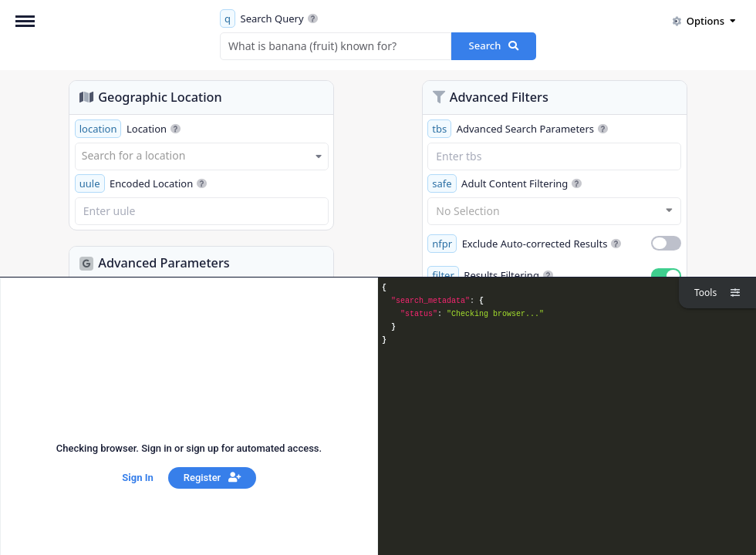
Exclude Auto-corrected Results (524, 244)
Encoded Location (141, 183)
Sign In (137, 478)
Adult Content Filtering (505, 183)
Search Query (269, 18)
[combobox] (202, 156)
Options (704, 21)
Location (128, 129)
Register (212, 478)
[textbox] (202, 156)
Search (494, 45)
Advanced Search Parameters (518, 129)
